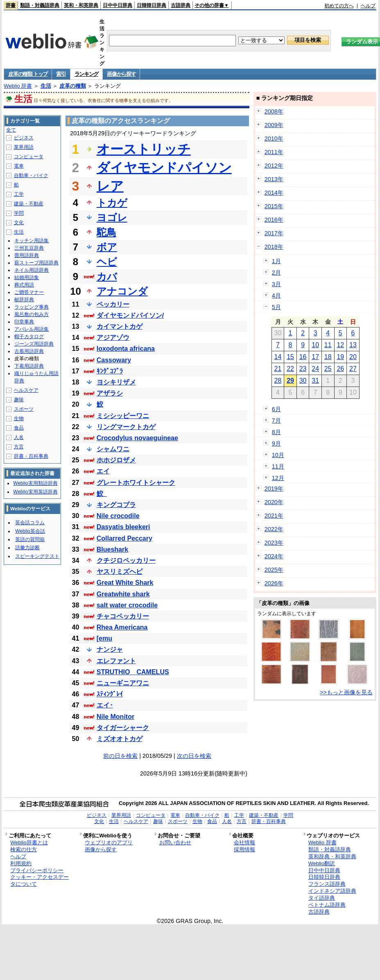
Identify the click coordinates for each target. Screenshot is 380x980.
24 (315, 369)
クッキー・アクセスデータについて (40, 880)
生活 (46, 86)
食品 (19, 428)
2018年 (274, 247)
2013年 (274, 179)
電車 (19, 166)
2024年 (274, 556)
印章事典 (24, 322)
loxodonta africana (126, 349)
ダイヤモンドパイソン (164, 168)
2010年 (274, 139)
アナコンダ (122, 291)
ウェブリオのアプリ (109, 842)
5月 (276, 307)
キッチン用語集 (32, 241)
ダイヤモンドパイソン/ (130, 315)
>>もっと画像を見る (346, 692)
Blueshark (112, 549)
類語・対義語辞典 (40, 5)
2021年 (274, 516)
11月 (278, 466)
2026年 (274, 583)
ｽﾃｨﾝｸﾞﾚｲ (110, 694)
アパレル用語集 (32, 329)
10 (315, 345)
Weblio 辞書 (18, 86)
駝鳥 (106, 232)
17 (315, 357)
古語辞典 (181, 5)
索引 (61, 74)
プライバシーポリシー (37, 870)
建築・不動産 (29, 204)
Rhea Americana (122, 627)
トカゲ (112, 203)
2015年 (274, 206)
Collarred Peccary (124, 538)
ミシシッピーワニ (123, 416)
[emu (104, 638)
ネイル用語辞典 (32, 270)
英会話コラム (30, 523)
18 (328, 357)
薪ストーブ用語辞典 (36, 263)
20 (353, 357)
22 (290, 369)
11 (328, 345)
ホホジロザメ (116, 460)
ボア (107, 247)
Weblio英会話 (30, 531)
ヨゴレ (112, 217)
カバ (107, 276)
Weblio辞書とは (29, 842)
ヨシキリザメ (116, 382)
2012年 (274, 166)
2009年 (274, 125)
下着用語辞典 (29, 366)
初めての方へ (339, 6)
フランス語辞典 (327, 884)
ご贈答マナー (29, 292)
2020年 (274, 502)
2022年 (274, 529)
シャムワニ (113, 449)
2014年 (274, 193)
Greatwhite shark (123, 594)
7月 (276, 421)
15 (290, 357)
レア (110, 186)
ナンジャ (110, 649)
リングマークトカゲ (126, 427)
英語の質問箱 (30, 539)
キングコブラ (116, 505)
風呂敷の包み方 (32, 314)
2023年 (274, 543)
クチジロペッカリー (126, 560)
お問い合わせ (175, 842)
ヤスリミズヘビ (120, 572)
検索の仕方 (24, 849)
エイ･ (105, 705)
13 (353, 345)
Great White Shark (125, 583)
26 (340, 369)
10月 (278, 455)
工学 (19, 194)
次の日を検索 (194, 756)
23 (303, 369)
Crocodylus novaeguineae (137, 438)
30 (303, 381)
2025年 (274, 570)
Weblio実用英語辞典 (35, 492)
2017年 (274, 233)
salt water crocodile (127, 605)
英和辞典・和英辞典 (332, 856)
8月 (276, 432)
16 (303, 357)
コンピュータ (29, 157)
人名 (19, 437)
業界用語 (24, 147)
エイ (103, 471)
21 (278, 369)
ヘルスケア (26, 390)
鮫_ (102, 494)
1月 (276, 261)
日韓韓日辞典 (152, 5)
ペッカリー (113, 304)
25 (328, 369)
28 (278, 381)
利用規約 (21, 863)
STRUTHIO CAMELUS (133, 672)
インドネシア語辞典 (332, 891)
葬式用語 (24, 285)
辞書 (11, 5)
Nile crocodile (118, 516)
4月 (276, 296)
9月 (276, 443)
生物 (19, 418)
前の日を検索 (120, 756)
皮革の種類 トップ (28, 74)
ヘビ (107, 262)
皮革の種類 (73, 86)
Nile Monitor (115, 717)
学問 (19, 213)
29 (290, 381)
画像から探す (121, 74)
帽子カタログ (29, 337)
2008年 (274, 111)
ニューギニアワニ (123, 683)
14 (278, 357)
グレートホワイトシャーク (136, 483)
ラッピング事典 (32, 307)
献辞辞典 (24, 300)
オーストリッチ (144, 149)
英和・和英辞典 (81, 5)
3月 (276, 284)
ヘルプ (368, 6)
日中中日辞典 (118, 5)
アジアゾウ (113, 338)
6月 (276, 409)
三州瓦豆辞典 (29, 248)
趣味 (19, 400)
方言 (19, 447)
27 (353, 369)
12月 (278, 478)
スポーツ (24, 409)
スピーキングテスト (37, 556)
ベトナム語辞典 (327, 905)
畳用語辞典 (27, 255)
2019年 (274, 489)
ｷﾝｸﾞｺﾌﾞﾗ (110, 371)
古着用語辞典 (29, 351)
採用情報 (244, 849)
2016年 (274, 220)
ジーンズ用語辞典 (34, 344)
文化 (19, 223)
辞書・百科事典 (31, 456)
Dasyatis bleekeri (123, 527)
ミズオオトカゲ (120, 739)
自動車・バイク (31, 175)
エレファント (116, 661)
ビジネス (24, 138)
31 (315, 381)
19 (340, 357)
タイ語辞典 (322, 898)
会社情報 (244, 842)
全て (11, 130)
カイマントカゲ (120, 326)
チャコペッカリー (123, 616)
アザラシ (110, 393)
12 (340, 345)
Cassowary (114, 360)
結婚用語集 (27, 277)
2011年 (274, 152)
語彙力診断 (27, 548)
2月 (276, 273)
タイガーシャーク (123, 728)
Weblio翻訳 (322, 863)
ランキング (87, 74)
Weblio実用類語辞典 (35, 483)
